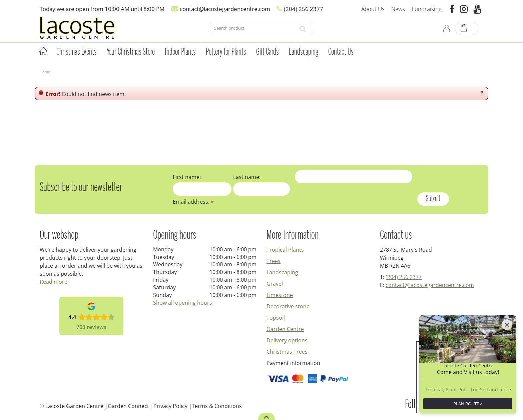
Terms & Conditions (217, 406)
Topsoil (276, 318)
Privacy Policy (170, 406)
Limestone (280, 295)
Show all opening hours (183, 303)
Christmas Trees (287, 352)
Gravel (275, 284)
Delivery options (287, 340)
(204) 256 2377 (404, 277)
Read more (54, 282)
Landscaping (282, 272)
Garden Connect (128, 406)
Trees (274, 261)
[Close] (507, 325)
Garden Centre (285, 329)
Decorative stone (288, 306)
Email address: (193, 202)
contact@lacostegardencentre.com (430, 285)
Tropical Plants (285, 250)
